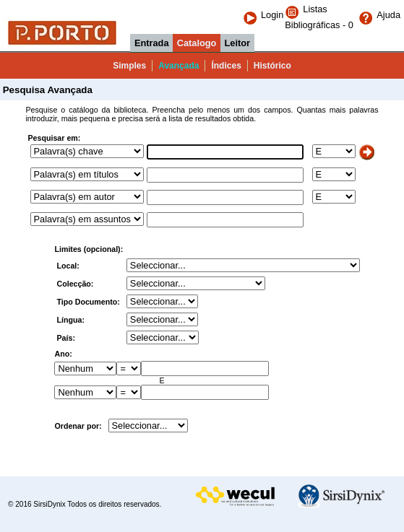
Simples (129, 66)
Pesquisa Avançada (46, 90)
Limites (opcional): (89, 249)
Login (263, 15)
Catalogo (197, 43)
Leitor (238, 43)
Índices (226, 66)
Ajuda (379, 15)
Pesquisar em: (55, 138)
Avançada (179, 66)
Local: (69, 266)
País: (66, 338)
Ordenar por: (78, 426)
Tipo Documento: (89, 302)
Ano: (63, 354)
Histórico (272, 66)
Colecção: (76, 284)
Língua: (71, 320)
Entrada (152, 43)
